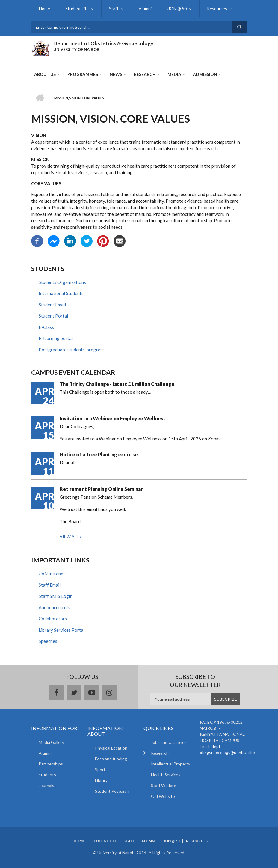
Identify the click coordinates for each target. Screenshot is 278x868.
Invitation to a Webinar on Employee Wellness (113, 418)
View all (69, 537)
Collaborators (53, 619)
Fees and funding (111, 759)
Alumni (145, 9)
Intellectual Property (171, 764)
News (116, 74)
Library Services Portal (62, 630)
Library (101, 780)
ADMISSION (205, 74)
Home (44, 9)
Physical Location (111, 748)
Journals (46, 785)
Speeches (48, 641)
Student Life (77, 9)
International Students (61, 293)
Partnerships (51, 764)
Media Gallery (51, 742)
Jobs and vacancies (169, 742)
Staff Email (50, 585)
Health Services (166, 775)
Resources (217, 9)
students (47, 775)
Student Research (112, 791)
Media (174, 74)
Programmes (83, 74)
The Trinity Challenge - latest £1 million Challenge (117, 384)
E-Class (46, 327)
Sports (101, 770)
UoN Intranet (52, 574)
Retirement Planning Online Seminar (101, 489)
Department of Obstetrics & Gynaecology (103, 43)
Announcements (55, 607)
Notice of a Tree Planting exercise (99, 454)
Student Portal (53, 316)
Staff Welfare (164, 785)
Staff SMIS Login (56, 596)
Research (145, 74)
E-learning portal (56, 338)
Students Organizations (62, 282)
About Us (45, 74)
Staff (114, 9)
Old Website (163, 796)
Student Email (52, 305)
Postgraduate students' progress (72, 350)
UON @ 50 (177, 9)
